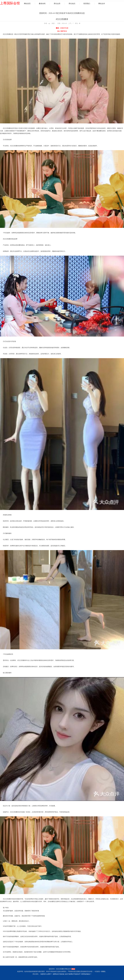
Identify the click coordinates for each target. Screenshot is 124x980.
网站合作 (102, 4)
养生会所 (57, 4)
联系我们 (87, 4)
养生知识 (72, 4)
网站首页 (27, 4)
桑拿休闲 (42, 4)
